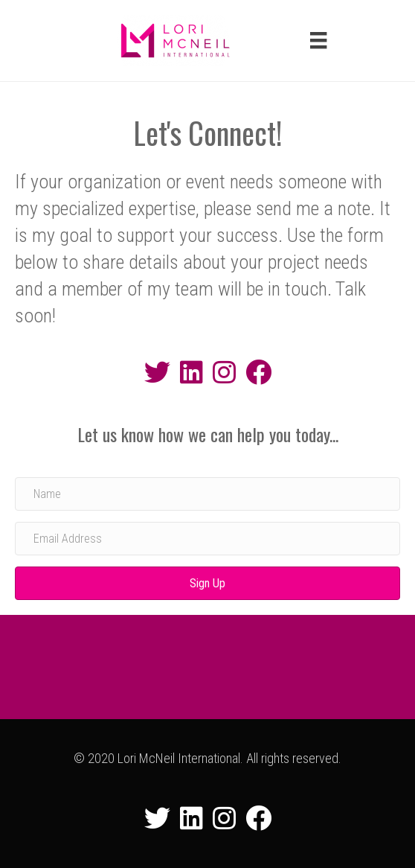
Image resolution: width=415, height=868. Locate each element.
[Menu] (318, 40)
